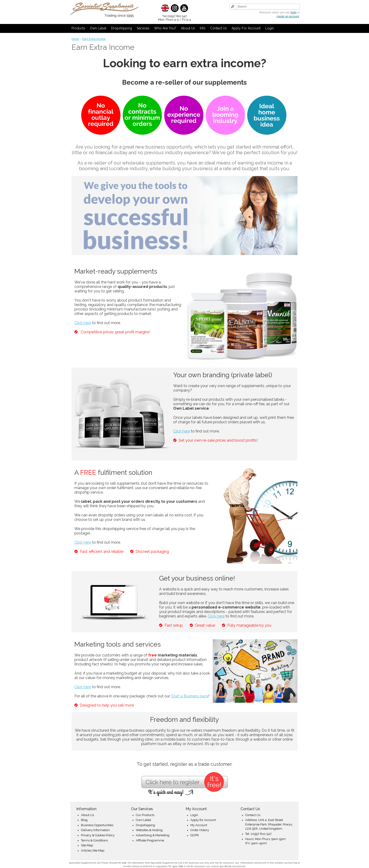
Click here (83, 323)
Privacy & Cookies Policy (98, 835)
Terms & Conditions (94, 840)
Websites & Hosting (149, 830)
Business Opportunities (97, 825)
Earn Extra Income (94, 39)
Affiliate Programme (150, 840)
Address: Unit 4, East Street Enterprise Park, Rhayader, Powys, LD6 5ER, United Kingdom (269, 824)
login (294, 12)
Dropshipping (122, 28)
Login (270, 28)
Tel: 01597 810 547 (258, 834)
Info (203, 28)
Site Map (87, 845)
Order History (200, 830)
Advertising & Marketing (153, 835)
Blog (84, 820)
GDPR (195, 835)
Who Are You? (165, 28)
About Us (188, 28)
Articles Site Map (93, 850)
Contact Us (219, 28)
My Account (199, 825)
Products (78, 28)
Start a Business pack (190, 696)
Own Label (98, 28)
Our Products (145, 815)
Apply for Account (246, 28)
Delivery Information (95, 830)
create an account (288, 16)
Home (75, 39)
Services (143, 28)
